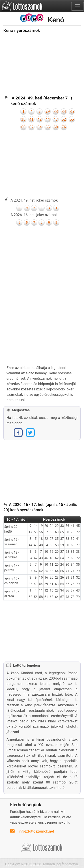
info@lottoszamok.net (36, 831)
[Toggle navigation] (78, 6)
